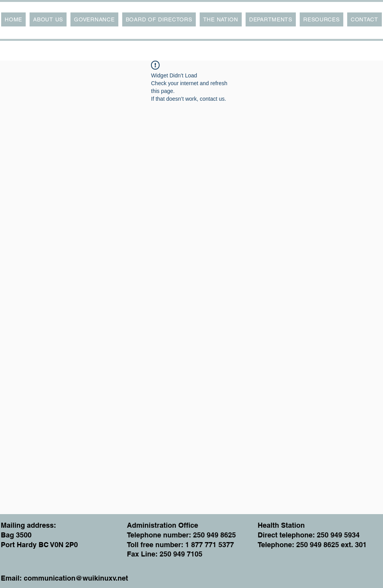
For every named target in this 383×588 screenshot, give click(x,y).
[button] (48, 19)
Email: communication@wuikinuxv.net (64, 578)
